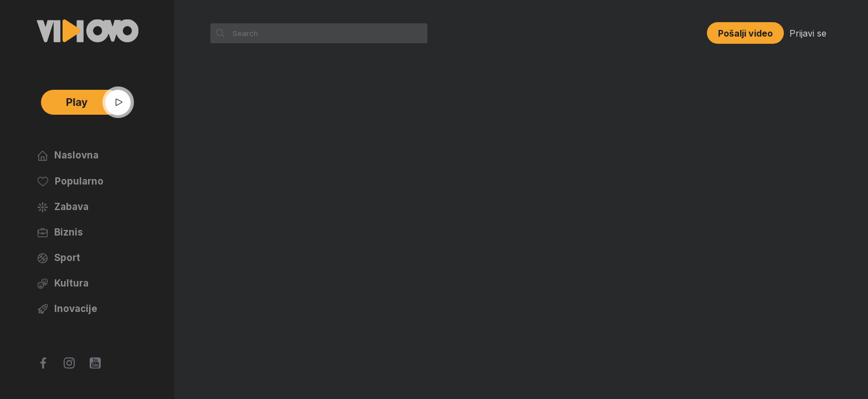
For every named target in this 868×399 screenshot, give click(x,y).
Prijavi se (808, 33)
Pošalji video (745, 33)
